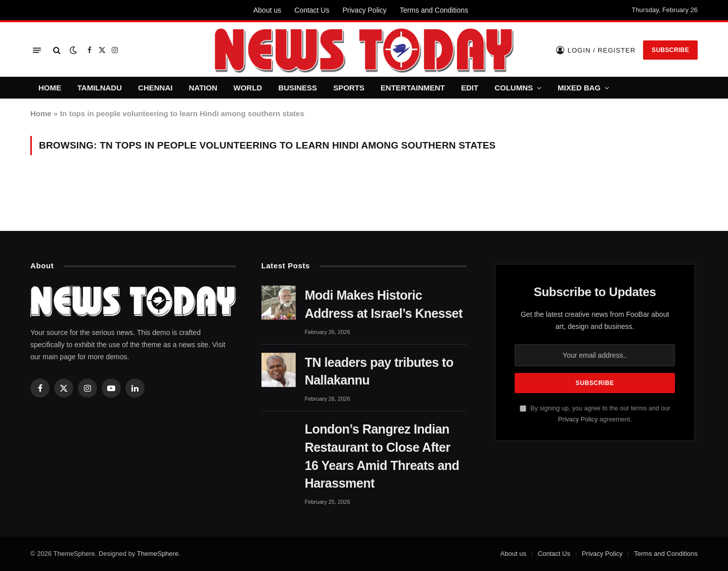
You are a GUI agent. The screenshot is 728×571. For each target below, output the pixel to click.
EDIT (470, 88)
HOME (50, 88)
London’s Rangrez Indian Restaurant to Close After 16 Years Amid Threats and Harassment (382, 456)
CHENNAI (155, 88)
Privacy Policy (364, 10)
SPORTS (349, 88)
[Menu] (37, 50)
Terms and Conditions (434, 10)
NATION (203, 88)
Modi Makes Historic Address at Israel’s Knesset (384, 304)
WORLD (248, 88)
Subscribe (670, 50)
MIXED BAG (579, 88)
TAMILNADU (100, 88)
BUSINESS (298, 88)
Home (41, 113)
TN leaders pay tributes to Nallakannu (379, 371)
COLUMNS (514, 88)
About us (267, 10)
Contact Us (312, 10)
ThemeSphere (158, 554)
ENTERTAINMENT (413, 88)
